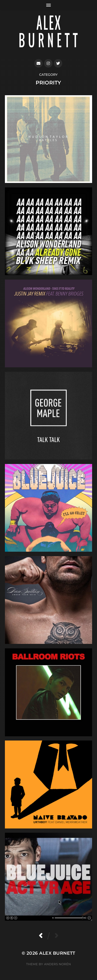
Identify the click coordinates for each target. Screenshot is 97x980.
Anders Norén (57, 964)
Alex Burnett (57, 953)
